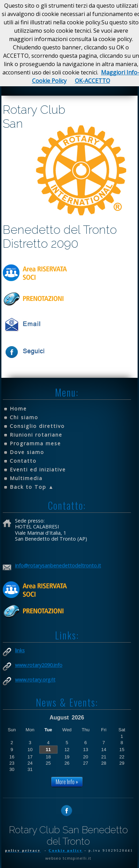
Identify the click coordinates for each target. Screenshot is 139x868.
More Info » (67, 782)
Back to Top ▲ (32, 487)
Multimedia (26, 478)
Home (18, 409)
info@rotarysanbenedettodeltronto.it (58, 566)
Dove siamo (27, 452)
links (20, 650)
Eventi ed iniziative (38, 469)
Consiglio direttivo (37, 426)
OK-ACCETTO (92, 81)
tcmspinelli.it (77, 858)
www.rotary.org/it (35, 680)
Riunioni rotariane (36, 435)
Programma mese (35, 443)
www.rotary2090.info (39, 665)
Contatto (23, 461)
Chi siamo (24, 417)
